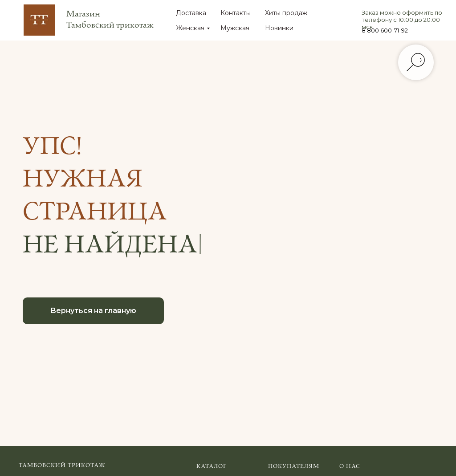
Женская (190, 28)
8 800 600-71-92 (385, 30)
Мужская (235, 28)
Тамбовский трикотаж (62, 466)
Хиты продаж (286, 13)
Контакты (236, 13)
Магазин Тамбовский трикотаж (110, 20)
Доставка (191, 13)
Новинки (279, 28)
